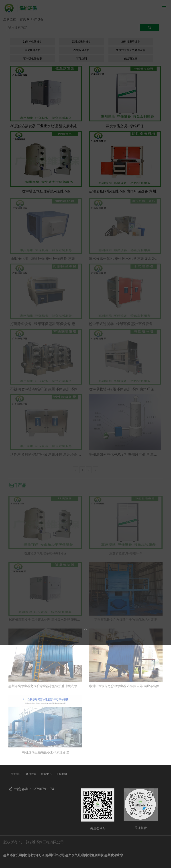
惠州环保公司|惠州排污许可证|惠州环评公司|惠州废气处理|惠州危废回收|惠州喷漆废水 (63, 855)
